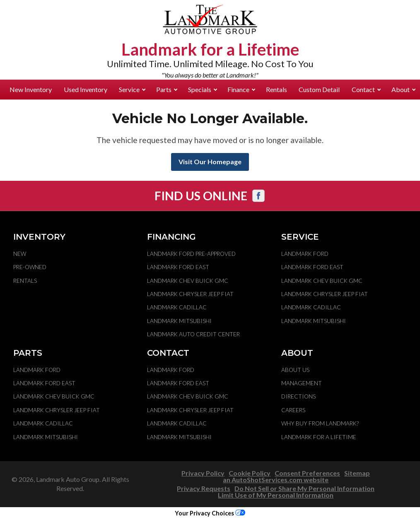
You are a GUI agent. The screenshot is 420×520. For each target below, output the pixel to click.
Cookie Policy (250, 473)
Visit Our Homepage (210, 162)
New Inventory (31, 89)
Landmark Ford (305, 254)
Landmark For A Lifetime (319, 437)
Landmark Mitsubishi (179, 321)
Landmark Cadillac (177, 307)
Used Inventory (86, 89)
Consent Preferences (307, 473)
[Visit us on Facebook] (258, 196)
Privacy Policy (203, 473)
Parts (167, 89)
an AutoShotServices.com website (276, 480)
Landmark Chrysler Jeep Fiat (190, 294)
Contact (366, 89)
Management (302, 383)
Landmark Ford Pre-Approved (191, 254)
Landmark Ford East (178, 267)
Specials (203, 89)
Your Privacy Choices (210, 513)
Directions (298, 396)
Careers (293, 410)
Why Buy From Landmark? (320, 423)
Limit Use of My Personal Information (276, 495)
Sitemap (357, 473)
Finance (241, 89)
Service (132, 89)
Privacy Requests (204, 488)
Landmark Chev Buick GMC (188, 281)
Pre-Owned (30, 267)
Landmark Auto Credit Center (193, 334)
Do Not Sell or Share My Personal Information (304, 488)
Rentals (276, 89)
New (20, 254)
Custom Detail (319, 89)
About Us (295, 370)
